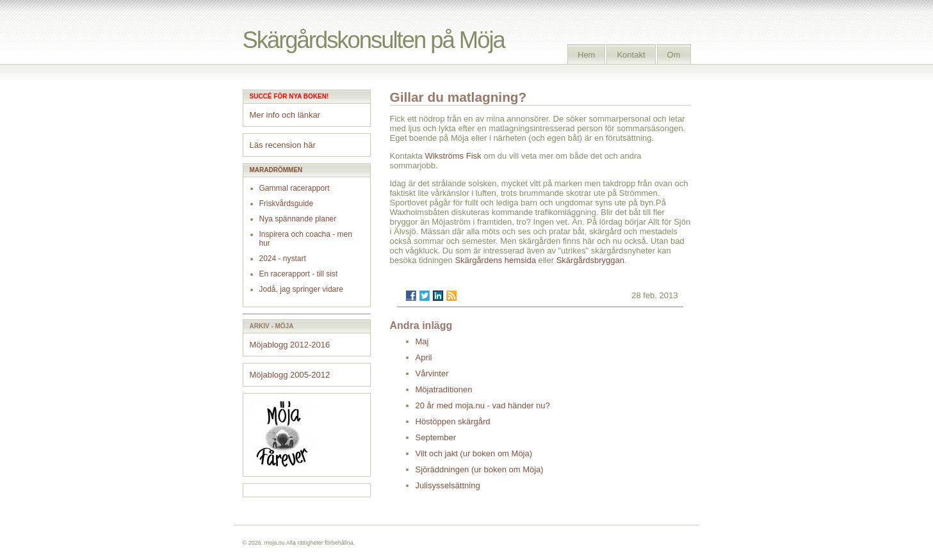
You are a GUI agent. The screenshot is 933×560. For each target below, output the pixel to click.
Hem (586, 55)
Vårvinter (432, 373)
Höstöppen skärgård (453, 421)
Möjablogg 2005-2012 (290, 375)
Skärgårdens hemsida (495, 260)
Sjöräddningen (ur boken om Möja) (480, 469)
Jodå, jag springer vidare (301, 289)
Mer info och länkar (285, 115)
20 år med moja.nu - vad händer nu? (483, 405)
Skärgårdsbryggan (590, 260)
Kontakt (631, 55)
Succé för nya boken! (289, 96)
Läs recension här (283, 145)
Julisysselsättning (448, 485)
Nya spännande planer (298, 219)
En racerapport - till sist (299, 274)
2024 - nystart (283, 259)
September (436, 437)
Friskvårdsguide (287, 204)
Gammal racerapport (295, 188)
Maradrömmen (276, 170)
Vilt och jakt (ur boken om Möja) (474, 453)
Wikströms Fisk (453, 156)
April (424, 357)
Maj (422, 341)
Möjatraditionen (444, 389)
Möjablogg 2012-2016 (290, 345)
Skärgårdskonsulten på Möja (374, 40)
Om (674, 55)
